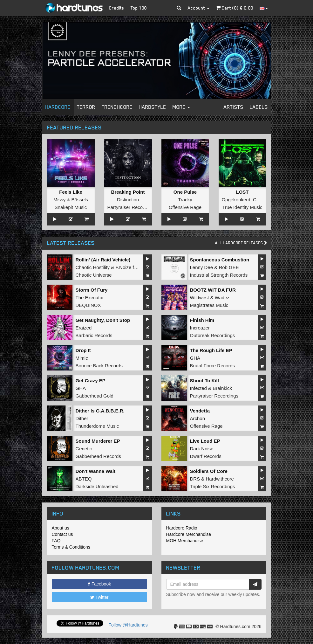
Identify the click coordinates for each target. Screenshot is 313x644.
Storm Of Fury (92, 290)
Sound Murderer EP (98, 441)
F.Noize (123, 267)
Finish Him (202, 320)
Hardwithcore (220, 479)
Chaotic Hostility (93, 267)
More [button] (181, 107)
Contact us (62, 534)
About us (61, 528)
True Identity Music (242, 207)
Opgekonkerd (236, 200)
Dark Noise (202, 449)
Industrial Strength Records (219, 275)
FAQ (56, 541)
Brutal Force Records (213, 366)
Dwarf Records (206, 456)
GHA (195, 358)
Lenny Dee (202, 267)
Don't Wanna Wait (96, 471)
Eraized (84, 328)
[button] (179, 8)
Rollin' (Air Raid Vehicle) (103, 260)
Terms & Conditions (71, 547)
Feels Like (71, 192)
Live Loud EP (205, 441)
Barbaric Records (94, 335)
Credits (117, 8)
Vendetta (200, 411)
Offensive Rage (185, 207)
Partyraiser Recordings (132, 207)
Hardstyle (153, 107)
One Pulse (185, 192)
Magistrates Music (209, 305)
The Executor (90, 298)
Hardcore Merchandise (189, 534)
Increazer (200, 328)
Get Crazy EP (91, 381)
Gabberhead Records (98, 456)
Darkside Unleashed (97, 486)
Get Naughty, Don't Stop (103, 320)
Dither (82, 418)
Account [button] (199, 8)
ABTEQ (84, 479)
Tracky (185, 200)
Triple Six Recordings (213, 486)
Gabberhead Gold (95, 396)
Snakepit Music (71, 207)
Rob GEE (229, 267)
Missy (59, 200)
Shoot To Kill (204, 381)
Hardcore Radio (182, 528)
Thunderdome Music (97, 426)
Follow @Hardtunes (128, 625)
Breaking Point (128, 192)
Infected (198, 388)
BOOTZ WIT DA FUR (213, 290)
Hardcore (58, 107)
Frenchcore (117, 107)
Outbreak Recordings (213, 335)
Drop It (83, 350)
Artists (234, 107)
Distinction (128, 200)
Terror (86, 107)
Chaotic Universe (94, 275)
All (241, 243)
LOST (242, 192)
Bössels (80, 200)
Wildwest (200, 298)
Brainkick (222, 388)
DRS (195, 479)
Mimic (82, 358)
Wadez (222, 298)
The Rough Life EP (211, 350)
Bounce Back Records (99, 366)
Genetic (84, 449)
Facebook (99, 584)
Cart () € (235, 8)
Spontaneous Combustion (220, 260)
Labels (259, 107)
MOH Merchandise (185, 541)
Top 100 (139, 8)
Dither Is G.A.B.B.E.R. (100, 411)
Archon (198, 418)
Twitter (99, 597)
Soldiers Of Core (209, 471)
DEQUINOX (88, 305)
